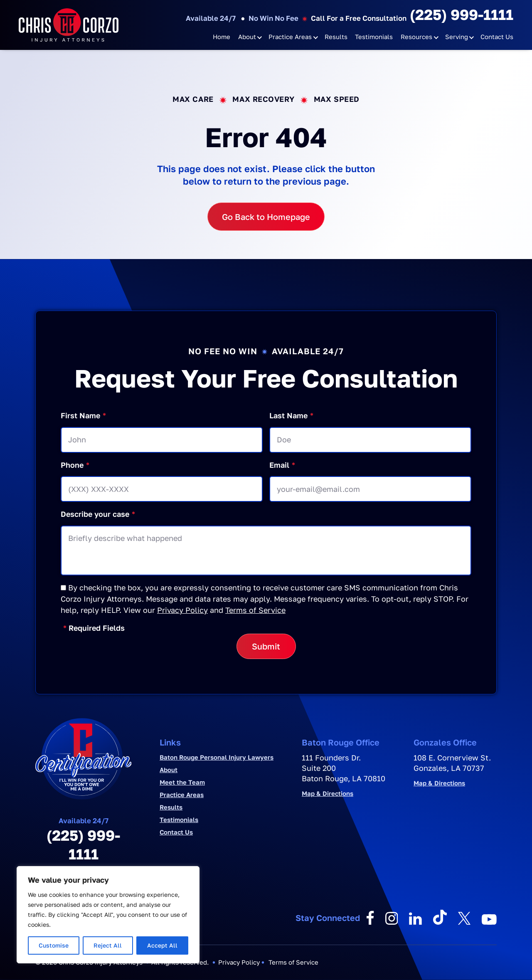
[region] (108, 915)
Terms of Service (255, 610)
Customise (54, 945)
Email (282, 465)
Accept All (162, 945)
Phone (75, 465)
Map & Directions (328, 794)
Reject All (108, 945)
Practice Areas (290, 37)
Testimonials (374, 37)
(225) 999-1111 (462, 15)
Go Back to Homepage (266, 217)
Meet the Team (182, 782)
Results (336, 37)
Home (222, 37)
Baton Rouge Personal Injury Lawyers (217, 757)
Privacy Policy (182, 610)
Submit (266, 646)
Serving (457, 37)
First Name (83, 416)
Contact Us (497, 37)
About (247, 37)
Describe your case (98, 514)
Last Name (291, 416)
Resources (416, 37)
